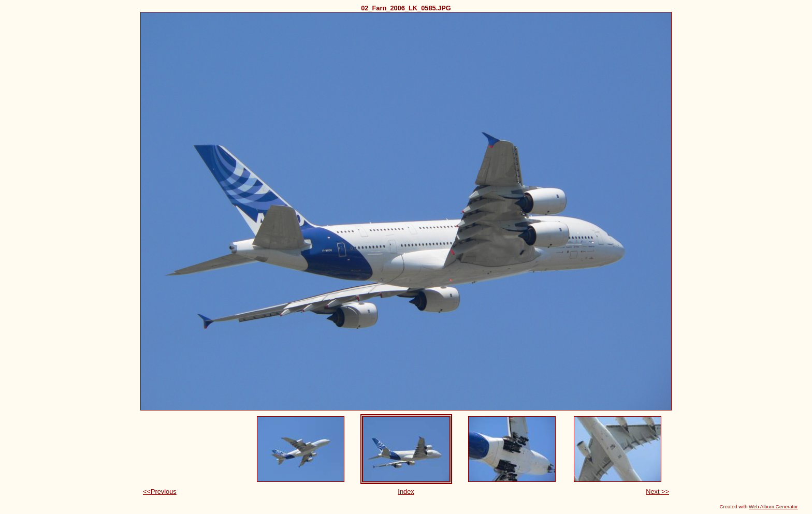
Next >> (657, 491)
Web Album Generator (773, 506)
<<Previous (160, 491)
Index (406, 491)
